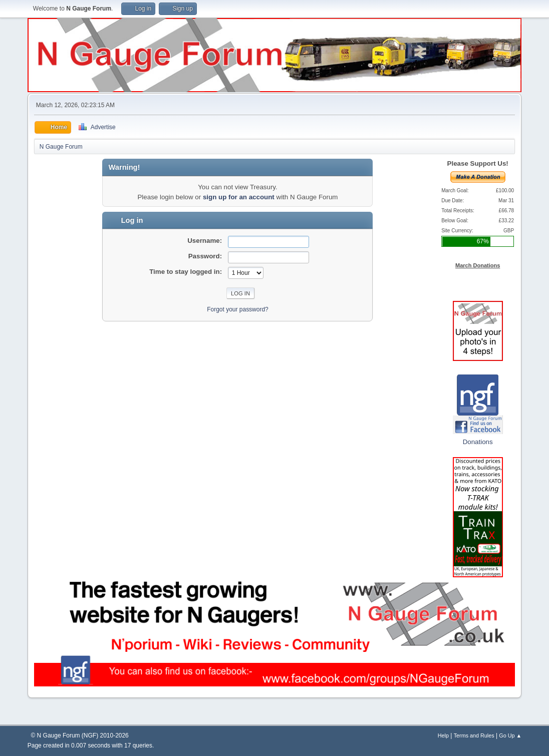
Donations (478, 442)
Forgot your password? (238, 309)
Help (443, 735)
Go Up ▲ (510, 735)
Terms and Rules (474, 735)
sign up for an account (239, 197)
